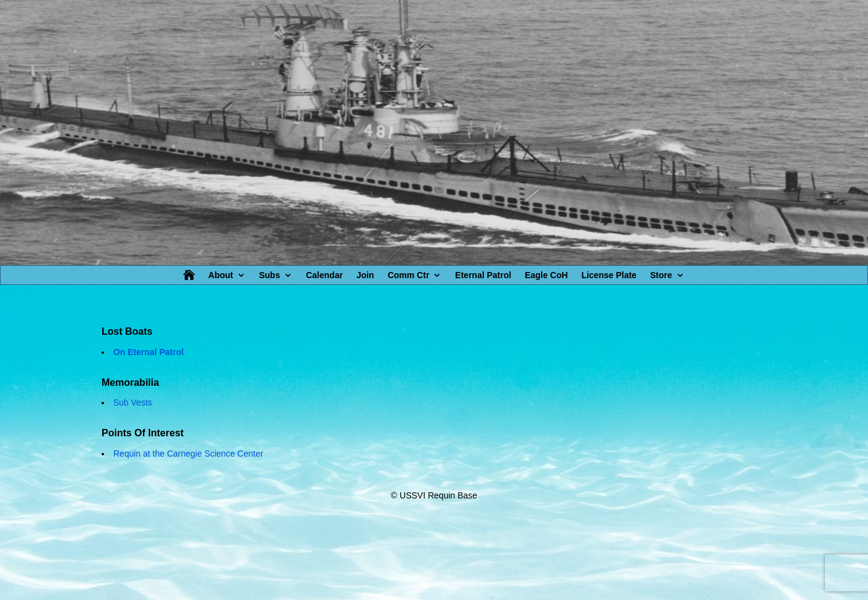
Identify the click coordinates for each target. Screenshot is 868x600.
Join (365, 275)
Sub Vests (133, 402)
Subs (270, 275)
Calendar (324, 275)
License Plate (609, 275)
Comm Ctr (409, 275)
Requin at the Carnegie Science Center (188, 454)
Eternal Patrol (483, 275)
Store (661, 275)
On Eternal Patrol (148, 352)
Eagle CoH (546, 275)
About (220, 275)
